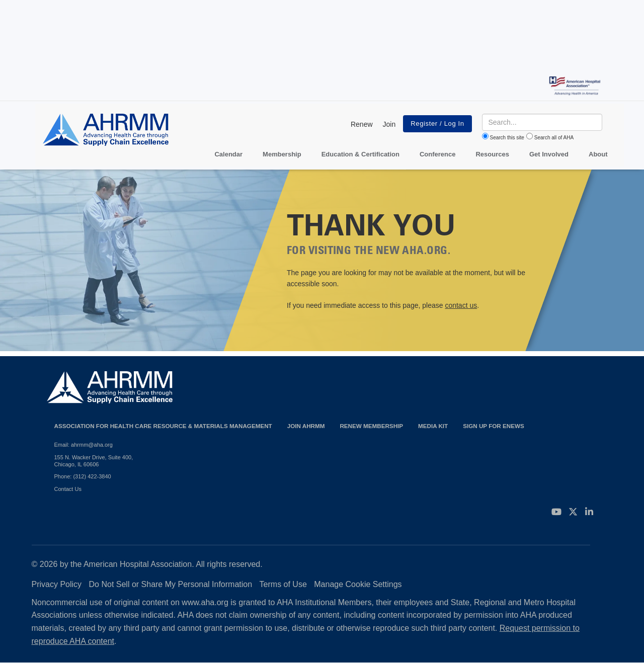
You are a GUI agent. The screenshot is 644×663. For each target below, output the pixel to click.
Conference (438, 154)
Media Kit (433, 426)
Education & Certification (360, 154)
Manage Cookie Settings (358, 584)
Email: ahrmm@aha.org (84, 445)
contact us (461, 305)
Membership (282, 154)
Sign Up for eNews (494, 426)
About (598, 154)
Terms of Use (283, 584)
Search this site (507, 138)
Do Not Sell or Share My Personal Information (171, 584)
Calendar (228, 154)
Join (389, 124)
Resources (492, 154)
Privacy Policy (57, 584)
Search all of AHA (554, 138)
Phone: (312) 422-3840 (83, 476)
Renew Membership (371, 426)
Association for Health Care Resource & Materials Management (163, 426)
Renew (362, 124)
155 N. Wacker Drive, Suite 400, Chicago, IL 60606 (94, 461)
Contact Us (68, 489)
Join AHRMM (306, 426)
